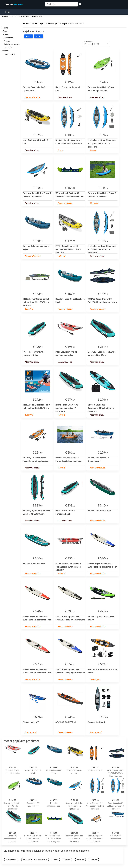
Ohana (67, 860)
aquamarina (11, 860)
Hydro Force (42, 860)
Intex (56, 860)
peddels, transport (23, 16)
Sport (6, 31)
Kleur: (39, 36)
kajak (8, 41)
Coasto (26, 860)
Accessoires (37, 16)
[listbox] (96, 44)
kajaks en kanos (7, 16)
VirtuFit (94, 860)
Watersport (10, 38)
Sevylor (80, 860)
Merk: (29, 36)
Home (8, 12)
